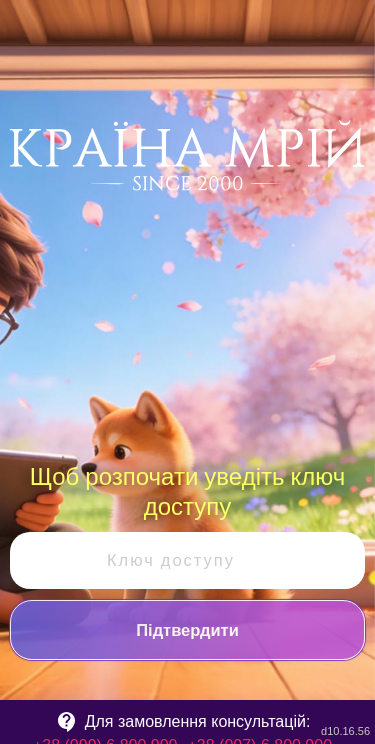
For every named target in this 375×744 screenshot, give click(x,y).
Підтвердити (187, 629)
